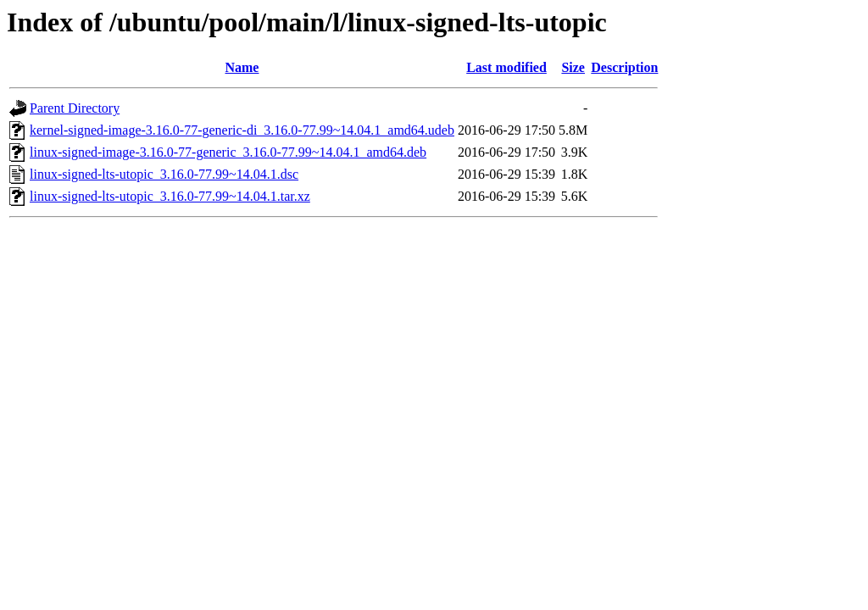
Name (242, 67)
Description (624, 67)
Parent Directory (75, 108)
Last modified (506, 67)
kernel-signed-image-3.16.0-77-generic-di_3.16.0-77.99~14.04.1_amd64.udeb (242, 130)
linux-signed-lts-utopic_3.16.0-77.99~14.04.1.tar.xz (170, 196)
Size (573, 67)
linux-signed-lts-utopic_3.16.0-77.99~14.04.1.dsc (164, 174)
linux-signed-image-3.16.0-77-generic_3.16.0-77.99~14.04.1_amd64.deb (228, 152)
